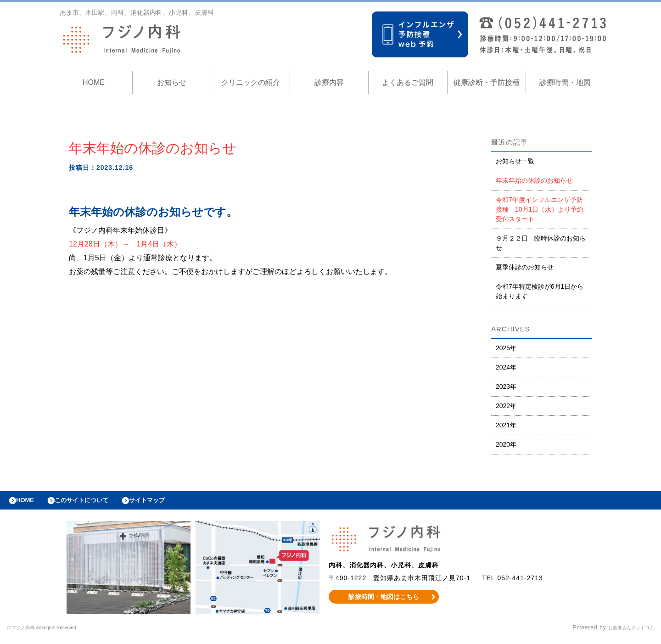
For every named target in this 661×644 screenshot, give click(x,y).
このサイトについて (93, 503)
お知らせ (172, 82)
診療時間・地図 (565, 82)
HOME (94, 82)
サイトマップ (168, 503)
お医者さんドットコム (624, 633)
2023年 (506, 386)
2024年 (506, 367)
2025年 (506, 348)
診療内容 (329, 82)
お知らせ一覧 (515, 161)
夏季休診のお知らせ (525, 267)
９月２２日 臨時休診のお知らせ (541, 243)
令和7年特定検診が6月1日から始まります (540, 291)
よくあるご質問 (408, 82)
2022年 (506, 406)
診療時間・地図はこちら (384, 601)
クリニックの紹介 (251, 82)
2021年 (506, 425)
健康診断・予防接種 (487, 82)
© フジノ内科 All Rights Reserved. (56, 633)
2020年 (506, 444)
